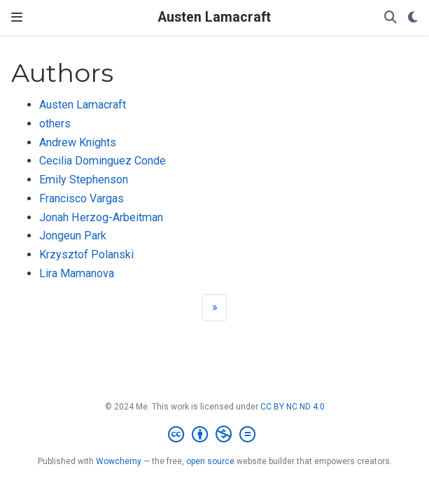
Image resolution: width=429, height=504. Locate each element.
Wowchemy (119, 461)
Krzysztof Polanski (86, 254)
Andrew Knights (78, 142)
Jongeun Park (73, 236)
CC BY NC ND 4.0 (293, 407)
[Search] (391, 18)
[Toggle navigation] (17, 17)
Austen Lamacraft (215, 17)
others (55, 124)
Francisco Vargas (82, 198)
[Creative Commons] (215, 435)
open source (210, 461)
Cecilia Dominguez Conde (103, 161)
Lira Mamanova (77, 273)
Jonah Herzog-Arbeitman (101, 217)
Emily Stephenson (84, 180)
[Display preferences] (413, 18)
